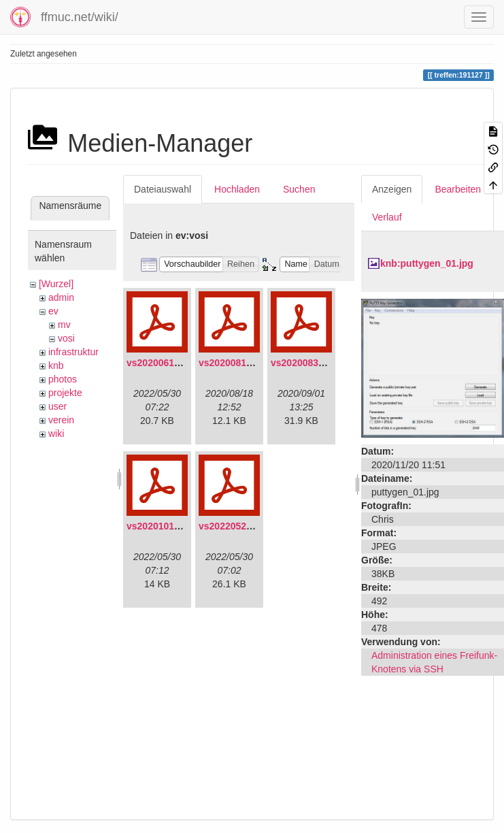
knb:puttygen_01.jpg (427, 263)
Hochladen (237, 189)
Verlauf (387, 217)
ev (53, 311)
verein (61, 420)
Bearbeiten (458, 189)
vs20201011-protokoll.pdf (184, 526)
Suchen (299, 189)
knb (56, 365)
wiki (56, 434)
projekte (65, 393)
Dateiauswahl (163, 189)
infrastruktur (73, 352)
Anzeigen (392, 189)
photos (63, 379)
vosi (66, 338)
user (57, 406)
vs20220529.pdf (234, 526)
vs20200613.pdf (162, 363)
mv (64, 325)
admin (61, 297)
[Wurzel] (56, 284)
